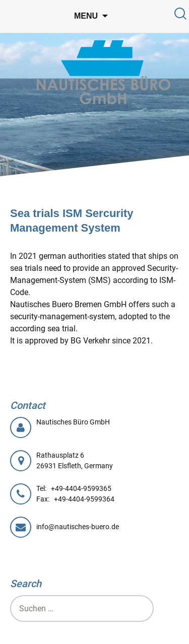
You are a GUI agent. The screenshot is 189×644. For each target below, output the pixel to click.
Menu (86, 16)
